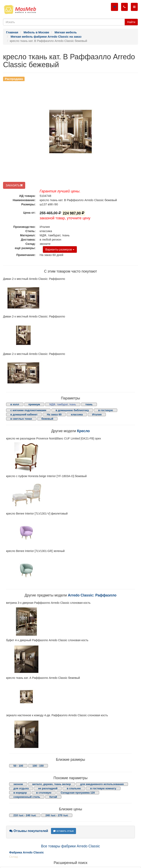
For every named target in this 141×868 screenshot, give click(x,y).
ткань (89, 404)
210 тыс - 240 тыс (25, 815)
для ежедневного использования (102, 784)
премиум (34, 404)
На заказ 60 (54, 414)
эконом (18, 784)
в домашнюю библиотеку (72, 410)
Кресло (83, 431)
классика (77, 414)
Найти (131, 22)
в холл (15, 404)
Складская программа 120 (78, 793)
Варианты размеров (60, 249)
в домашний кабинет (24, 414)
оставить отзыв (63, 831)
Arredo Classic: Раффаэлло (92, 595)
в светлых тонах (21, 419)
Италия (97, 414)
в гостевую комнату (103, 788)
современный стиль (27, 797)
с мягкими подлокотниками (28, 410)
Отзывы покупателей (29, 831)
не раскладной (48, 788)
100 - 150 (38, 766)
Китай (53, 797)
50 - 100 (18, 766)
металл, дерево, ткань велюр (52, 784)
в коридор (20, 793)
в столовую (44, 793)
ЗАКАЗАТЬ (14, 185)
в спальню (74, 788)
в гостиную (105, 410)
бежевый (47, 419)
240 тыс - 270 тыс (57, 815)
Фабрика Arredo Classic (27, 852)
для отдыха (21, 788)
